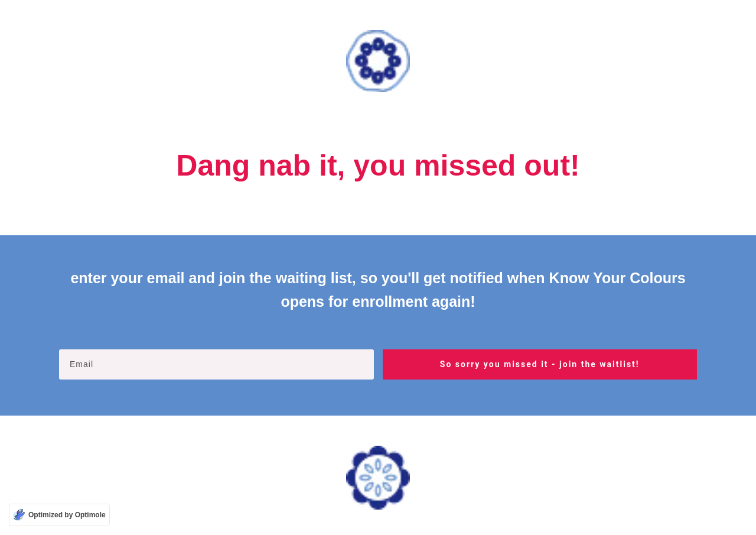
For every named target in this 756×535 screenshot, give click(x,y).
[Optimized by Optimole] (59, 515)
